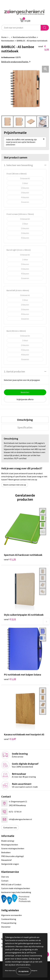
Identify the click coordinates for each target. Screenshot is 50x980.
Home (4, 37)
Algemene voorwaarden (12, 915)
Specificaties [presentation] (25, 427)
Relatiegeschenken (10, 845)
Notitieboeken (8, 41)
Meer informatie (10, 971)
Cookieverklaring (9, 919)
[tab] (25, 420)
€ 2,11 (10, 619)
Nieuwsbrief (6, 860)
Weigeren (34, 971)
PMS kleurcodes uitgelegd (12, 856)
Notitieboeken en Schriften (24, 37)
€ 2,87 (10, 739)
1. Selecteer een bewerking (18, 165)
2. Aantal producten (14, 371)
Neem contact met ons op (15, 485)
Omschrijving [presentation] (25, 420)
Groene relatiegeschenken (13, 848)
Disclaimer (6, 927)
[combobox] (21, 28)
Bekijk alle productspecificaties (16, 62)
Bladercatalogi (8, 841)
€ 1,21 (10, 559)
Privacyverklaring (9, 923)
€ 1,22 (10, 679)
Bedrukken (6, 852)
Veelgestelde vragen (10, 864)
